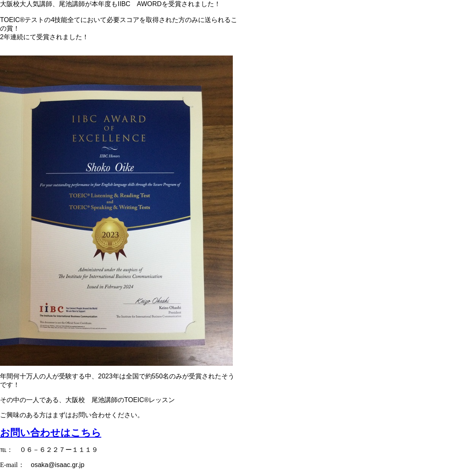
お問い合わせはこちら (51, 433)
